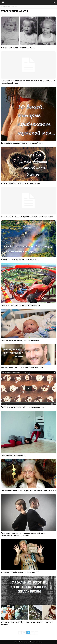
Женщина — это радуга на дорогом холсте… (20, 259)
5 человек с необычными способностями (20, 572)
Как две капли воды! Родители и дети (18, 48)
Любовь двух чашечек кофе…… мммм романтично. (24, 407)
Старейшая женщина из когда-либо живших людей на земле (28, 490)
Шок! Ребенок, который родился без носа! (20, 340)
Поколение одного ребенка (13, 455)
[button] (54, 2)
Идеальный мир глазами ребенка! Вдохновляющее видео (27, 217)
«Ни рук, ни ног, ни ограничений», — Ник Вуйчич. (23, 367)
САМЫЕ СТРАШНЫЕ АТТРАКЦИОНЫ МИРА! (21, 305)
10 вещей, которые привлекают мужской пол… (22, 143)
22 (32, 633)
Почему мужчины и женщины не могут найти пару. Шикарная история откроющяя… (24, 534)
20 (24, 633)
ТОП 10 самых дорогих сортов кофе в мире (20, 183)
